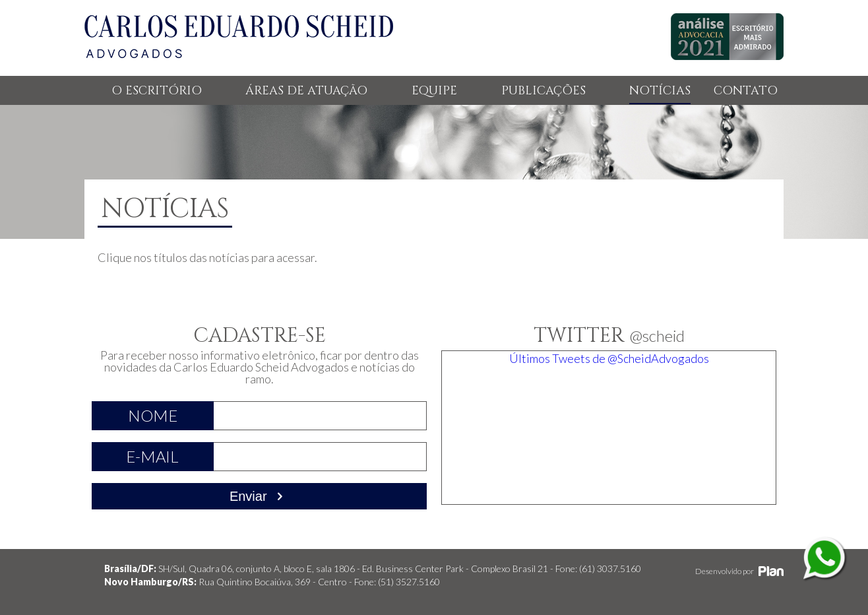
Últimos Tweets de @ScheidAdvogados (609, 358)
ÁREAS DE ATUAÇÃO (306, 91)
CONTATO (746, 91)
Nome (153, 415)
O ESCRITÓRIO (157, 91)
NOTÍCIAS (660, 91)
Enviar (259, 496)
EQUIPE (434, 91)
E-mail (152, 456)
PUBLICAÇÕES (543, 91)
